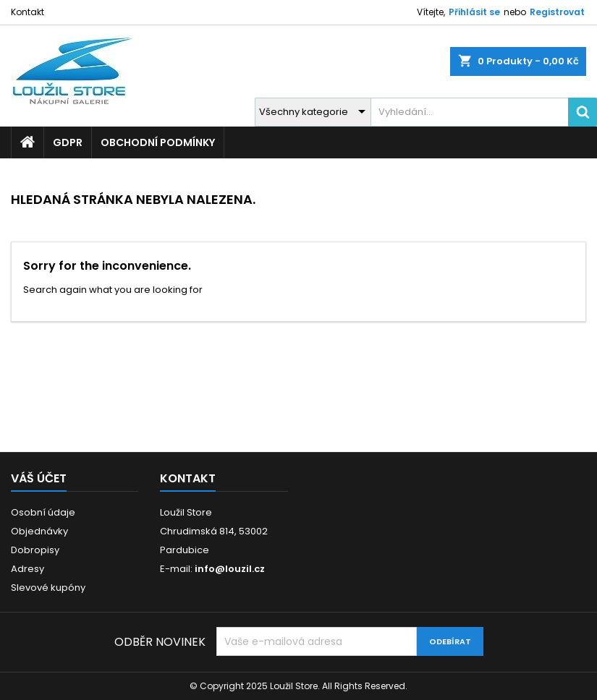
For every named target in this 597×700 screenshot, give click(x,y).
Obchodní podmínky (158, 142)
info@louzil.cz (230, 569)
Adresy (27, 569)
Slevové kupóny (48, 588)
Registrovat (557, 12)
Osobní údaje (43, 512)
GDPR (68, 142)
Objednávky (39, 531)
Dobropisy (35, 550)
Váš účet (39, 478)
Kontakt (27, 12)
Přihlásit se (474, 12)
